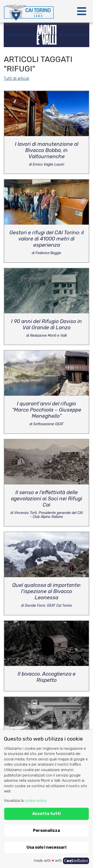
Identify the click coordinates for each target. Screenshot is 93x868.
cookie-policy (36, 801)
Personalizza (46, 830)
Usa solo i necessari (46, 847)
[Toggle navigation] (82, 11)
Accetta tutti (46, 814)
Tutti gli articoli (16, 78)
